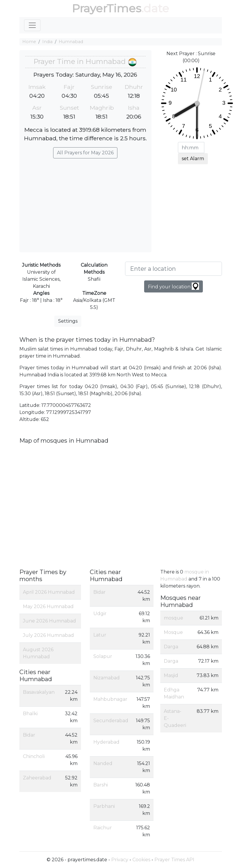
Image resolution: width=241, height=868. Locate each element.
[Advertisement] (85, 202)
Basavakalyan (39, 692)
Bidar (29, 735)
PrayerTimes (107, 8)
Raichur (103, 828)
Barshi (101, 785)
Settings (68, 321)
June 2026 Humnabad (49, 621)
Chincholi (34, 756)
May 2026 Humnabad (48, 606)
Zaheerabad (37, 778)
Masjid (171, 675)
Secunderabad (111, 721)
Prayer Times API (174, 860)
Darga (171, 647)
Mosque (173, 632)
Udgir (100, 614)
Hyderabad (106, 742)
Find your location (173, 286)
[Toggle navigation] (32, 25)
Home (29, 42)
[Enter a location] (173, 269)
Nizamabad (107, 678)
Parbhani (104, 806)
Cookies (141, 860)
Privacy (120, 860)
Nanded (103, 763)
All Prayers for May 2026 (85, 153)
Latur (100, 635)
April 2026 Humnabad (49, 592)
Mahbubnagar (110, 699)
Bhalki (30, 714)
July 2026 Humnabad (48, 635)
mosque (173, 618)
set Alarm (193, 159)
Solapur (103, 656)
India (47, 42)
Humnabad (71, 42)
